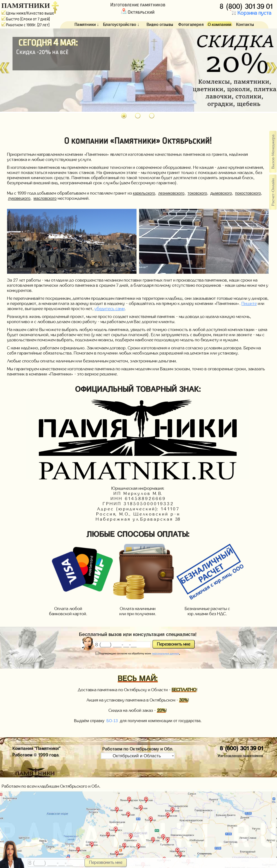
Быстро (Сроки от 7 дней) (26, 19)
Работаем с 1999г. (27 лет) (25, 25)
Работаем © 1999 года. (36, 754)
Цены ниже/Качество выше (28, 13)
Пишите (249, 303)
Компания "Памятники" (37, 748)
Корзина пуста (251, 13)
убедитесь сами (110, 309)
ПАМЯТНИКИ (26, 5)
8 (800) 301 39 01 (247, 5)
